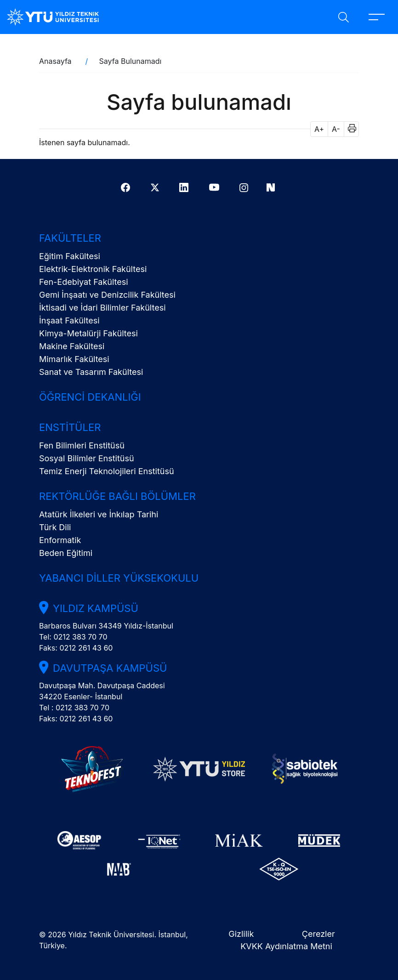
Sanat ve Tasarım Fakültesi (91, 372)
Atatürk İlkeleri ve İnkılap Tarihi (99, 514)
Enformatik (60, 540)
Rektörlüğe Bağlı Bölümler (117, 496)
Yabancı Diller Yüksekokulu (119, 578)
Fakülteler (70, 238)
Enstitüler (70, 427)
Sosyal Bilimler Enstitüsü (87, 458)
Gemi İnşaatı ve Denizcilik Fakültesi (107, 295)
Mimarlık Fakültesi (74, 359)
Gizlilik (241, 934)
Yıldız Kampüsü (96, 608)
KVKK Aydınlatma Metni (286, 946)
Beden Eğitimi (66, 553)
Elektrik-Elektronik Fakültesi (93, 269)
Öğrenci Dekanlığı (90, 397)
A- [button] (336, 129)
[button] (349, 129)
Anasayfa (55, 61)
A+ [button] (319, 129)
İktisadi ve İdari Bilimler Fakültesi (102, 308)
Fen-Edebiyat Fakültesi (84, 282)
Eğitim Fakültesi (70, 256)
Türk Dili (55, 527)
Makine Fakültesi (72, 346)
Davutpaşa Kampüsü (110, 668)
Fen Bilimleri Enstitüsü (82, 445)
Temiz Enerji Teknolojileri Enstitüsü (107, 471)
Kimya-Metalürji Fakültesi (88, 333)
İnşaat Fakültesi (69, 320)
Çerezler (318, 934)
